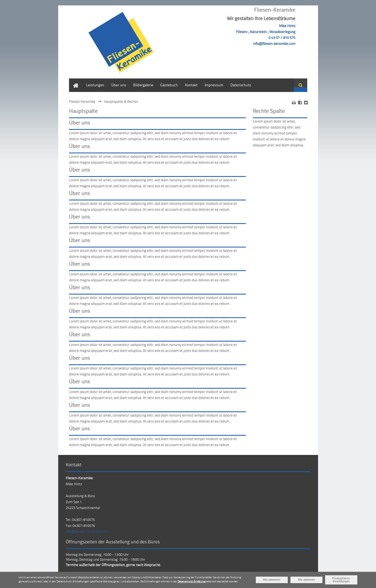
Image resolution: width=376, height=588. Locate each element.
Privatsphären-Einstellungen (341, 580)
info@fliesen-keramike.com (87, 531)
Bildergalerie (143, 85)
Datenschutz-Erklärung (192, 581)
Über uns (119, 85)
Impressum (214, 85)
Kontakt (191, 85)
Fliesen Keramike (82, 101)
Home (74, 81)
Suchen (300, 85)
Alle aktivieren (272, 580)
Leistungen (95, 85)
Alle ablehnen (307, 580)
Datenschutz (241, 85)
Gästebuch (169, 85)
